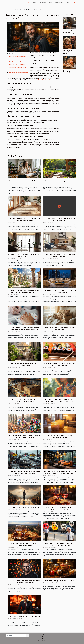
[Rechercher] (16, 635)
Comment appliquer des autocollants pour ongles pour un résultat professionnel (25, 329)
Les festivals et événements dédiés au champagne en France (24, 544)
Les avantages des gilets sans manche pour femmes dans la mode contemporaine (60, 400)
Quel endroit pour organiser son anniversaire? (68, 71)
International (43, 3)
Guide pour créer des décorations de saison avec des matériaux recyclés (25, 436)
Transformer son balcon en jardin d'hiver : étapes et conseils (25, 365)
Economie (35, 3)
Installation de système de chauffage (17, 64)
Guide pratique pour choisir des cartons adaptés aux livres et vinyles (25, 400)
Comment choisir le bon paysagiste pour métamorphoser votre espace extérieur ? (59, 182)
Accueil (8, 9)
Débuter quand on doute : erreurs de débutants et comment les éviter (24, 182)
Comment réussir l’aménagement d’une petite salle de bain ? (69, 32)
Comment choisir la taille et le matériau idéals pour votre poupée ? (24, 255)
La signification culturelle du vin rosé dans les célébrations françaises (60, 508)
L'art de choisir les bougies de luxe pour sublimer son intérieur (59, 436)
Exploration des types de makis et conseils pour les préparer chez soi (60, 365)
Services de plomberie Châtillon (45, 80)
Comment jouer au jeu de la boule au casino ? (60, 581)
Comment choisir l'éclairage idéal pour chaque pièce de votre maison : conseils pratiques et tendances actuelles (59, 473)
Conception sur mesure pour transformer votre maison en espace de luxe (59, 291)
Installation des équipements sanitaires (18, 56)
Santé (50, 3)
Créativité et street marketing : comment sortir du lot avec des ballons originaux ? (59, 544)
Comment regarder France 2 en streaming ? (25, 616)
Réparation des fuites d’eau (15, 59)
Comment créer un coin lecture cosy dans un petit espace (60, 329)
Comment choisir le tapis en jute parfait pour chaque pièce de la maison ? (25, 219)
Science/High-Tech (59, 3)
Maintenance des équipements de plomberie (19, 67)
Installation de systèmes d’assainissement (18, 73)
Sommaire (12, 54)
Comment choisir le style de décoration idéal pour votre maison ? (60, 255)
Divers (68, 3)
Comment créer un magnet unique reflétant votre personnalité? (59, 219)
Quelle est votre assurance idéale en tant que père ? (69, 52)
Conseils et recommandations (16, 70)
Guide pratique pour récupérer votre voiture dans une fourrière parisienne (24, 472)
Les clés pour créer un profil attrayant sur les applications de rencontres (25, 582)
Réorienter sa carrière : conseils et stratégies (24, 507)
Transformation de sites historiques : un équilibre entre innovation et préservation (24, 291)
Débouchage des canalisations (16, 62)
